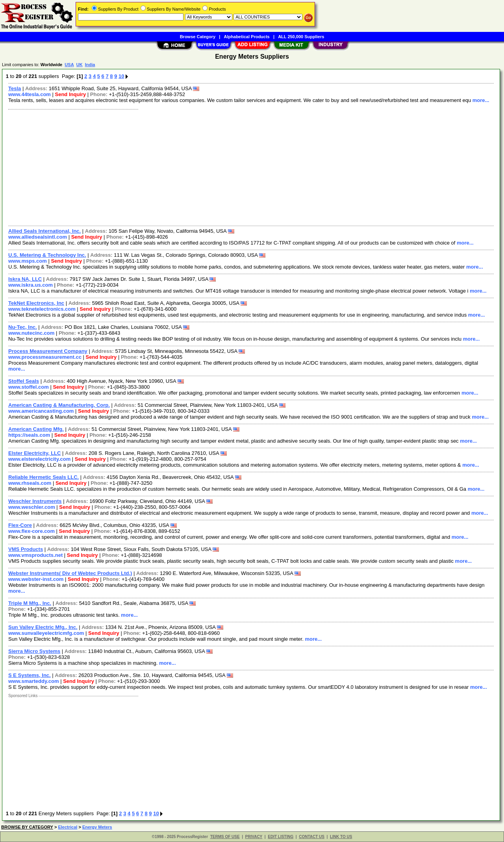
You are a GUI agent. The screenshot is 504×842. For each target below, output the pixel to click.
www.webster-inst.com (36, 579)
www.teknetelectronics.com (42, 309)
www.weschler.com (32, 507)
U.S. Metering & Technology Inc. (47, 255)
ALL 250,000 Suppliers (301, 37)
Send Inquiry (71, 94)
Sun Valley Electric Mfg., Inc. (43, 627)
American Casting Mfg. (36, 429)
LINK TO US (341, 837)
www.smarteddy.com (34, 681)
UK (80, 65)
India (90, 65)
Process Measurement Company (48, 351)
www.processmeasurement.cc (45, 357)
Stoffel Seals (24, 381)
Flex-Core (20, 525)
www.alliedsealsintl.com (38, 237)
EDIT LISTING (281, 837)
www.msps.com (28, 261)
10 (121, 76)
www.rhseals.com (30, 483)
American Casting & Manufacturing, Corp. (59, 405)
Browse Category (198, 37)
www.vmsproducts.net (35, 555)
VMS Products (26, 549)
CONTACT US (312, 837)
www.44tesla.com (30, 94)
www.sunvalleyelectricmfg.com (46, 633)
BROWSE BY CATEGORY (27, 827)
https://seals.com (29, 435)
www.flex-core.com (31, 531)
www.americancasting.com (41, 411)
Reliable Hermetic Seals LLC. (44, 477)
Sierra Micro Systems (34, 651)
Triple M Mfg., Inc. (30, 603)
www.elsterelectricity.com (39, 459)
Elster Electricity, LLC (34, 453)
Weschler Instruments (35, 501)
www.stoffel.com (29, 387)
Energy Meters (97, 827)
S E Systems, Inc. (30, 675)
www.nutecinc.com (31, 333)
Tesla (15, 88)
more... (481, 100)
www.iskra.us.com (31, 285)
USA (69, 65)
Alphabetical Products (247, 37)
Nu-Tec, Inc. (23, 327)
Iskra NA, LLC (25, 279)
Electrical (68, 827)
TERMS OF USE (225, 837)
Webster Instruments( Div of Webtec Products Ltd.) (70, 573)
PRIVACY (254, 837)
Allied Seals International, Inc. (44, 231)
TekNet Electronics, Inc (36, 303)
